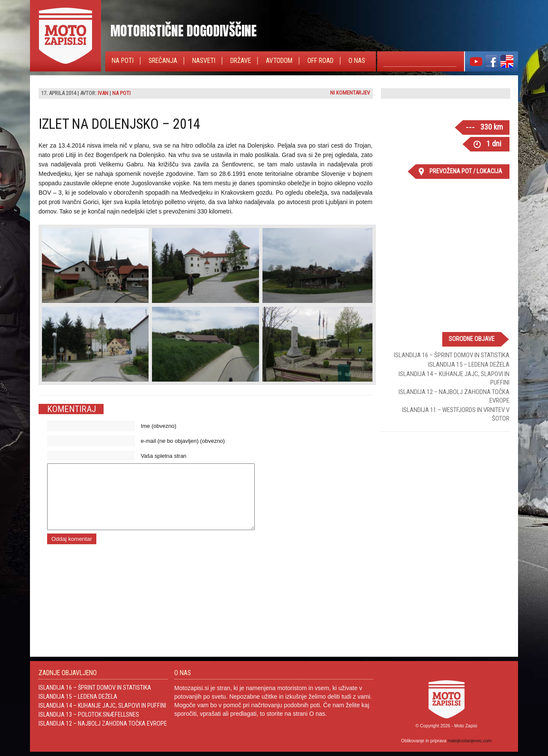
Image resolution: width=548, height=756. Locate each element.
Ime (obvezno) (159, 426)
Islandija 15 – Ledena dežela (469, 365)
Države (241, 61)
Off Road (320, 61)
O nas (357, 61)
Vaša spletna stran (164, 456)
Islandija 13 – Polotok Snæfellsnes (89, 714)
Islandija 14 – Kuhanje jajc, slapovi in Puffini (102, 706)
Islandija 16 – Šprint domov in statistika (452, 355)
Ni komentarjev (350, 93)
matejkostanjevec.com (469, 741)
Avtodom (279, 61)
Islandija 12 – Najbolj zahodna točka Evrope (103, 723)
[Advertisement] (445, 494)
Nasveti (204, 61)
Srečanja (163, 61)
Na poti (123, 61)
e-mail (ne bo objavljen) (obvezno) (183, 441)
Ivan (103, 93)
